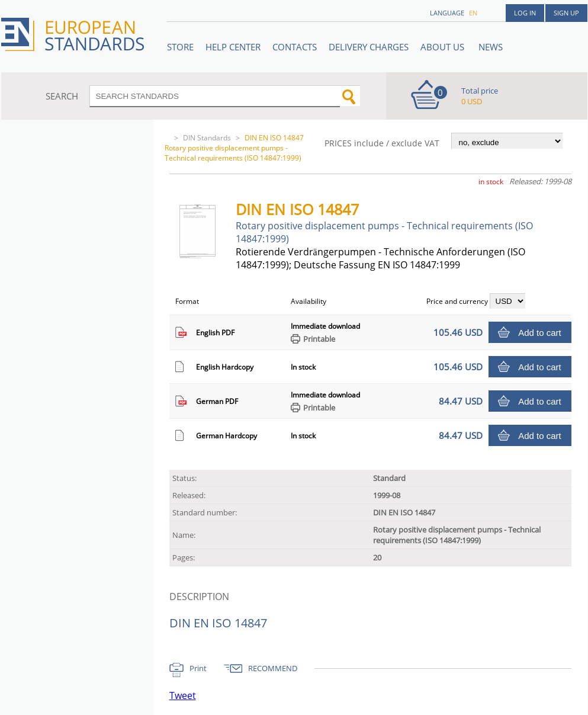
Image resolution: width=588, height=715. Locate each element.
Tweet (183, 695)
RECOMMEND (273, 668)
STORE (180, 47)
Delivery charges (369, 47)
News (491, 47)
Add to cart (540, 333)
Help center (233, 47)
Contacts (295, 47)
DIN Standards (207, 138)
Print (198, 668)
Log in (525, 13)
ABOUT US (444, 47)
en (473, 13)
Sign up (566, 13)
